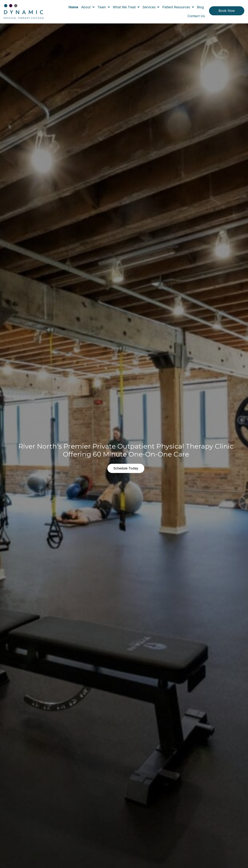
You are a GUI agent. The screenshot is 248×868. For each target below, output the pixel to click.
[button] (227, 11)
